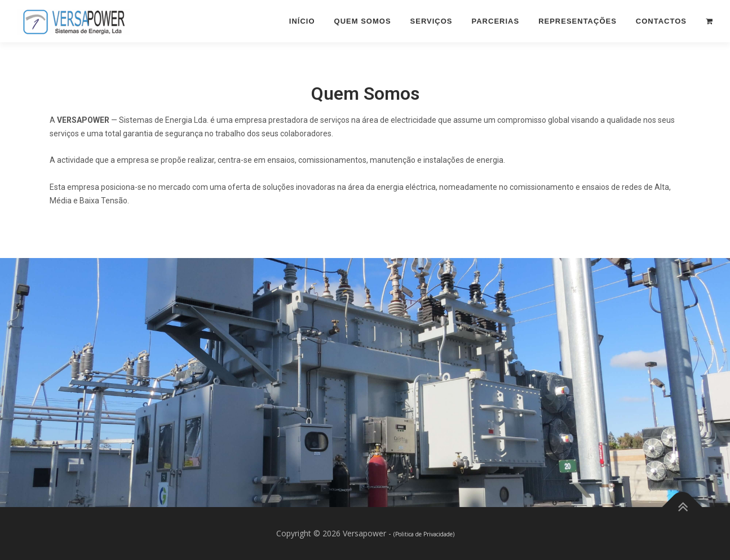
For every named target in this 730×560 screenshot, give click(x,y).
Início (302, 21)
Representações (578, 21)
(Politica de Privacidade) (424, 534)
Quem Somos (363, 21)
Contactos (661, 21)
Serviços (432, 21)
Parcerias (496, 21)
